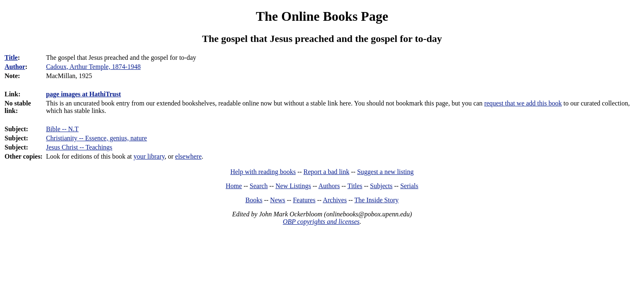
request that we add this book (523, 103)
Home (234, 186)
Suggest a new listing (385, 172)
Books (254, 200)
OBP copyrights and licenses (321, 222)
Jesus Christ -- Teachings (79, 147)
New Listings (293, 186)
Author (15, 67)
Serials (409, 186)
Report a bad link (327, 172)
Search (259, 186)
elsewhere (188, 156)
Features (304, 200)
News (277, 200)
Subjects (381, 186)
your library (149, 156)
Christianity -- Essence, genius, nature (97, 138)
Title (11, 58)
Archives (335, 200)
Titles (355, 186)
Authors (329, 186)
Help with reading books (263, 172)
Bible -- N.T (62, 129)
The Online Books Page (322, 16)
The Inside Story (377, 200)
